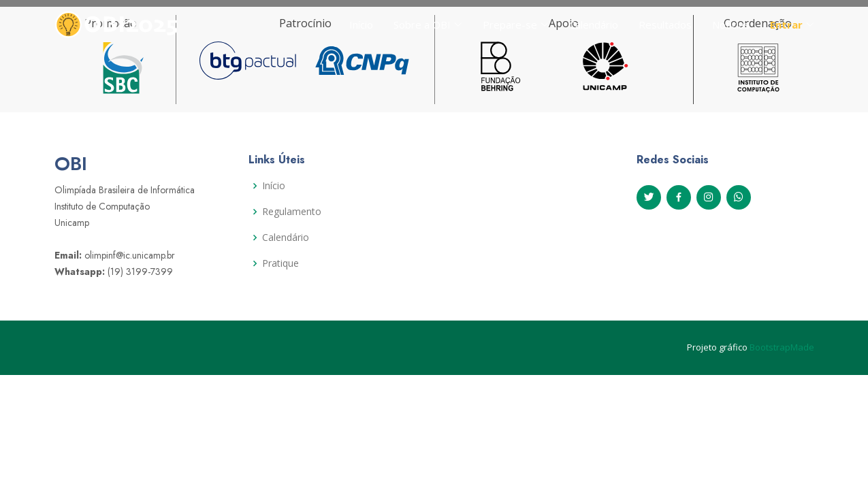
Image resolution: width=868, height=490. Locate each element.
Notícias (731, 24)
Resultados (665, 24)
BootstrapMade (782, 347)
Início (361, 24)
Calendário (594, 24)
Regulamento (292, 212)
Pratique (280, 263)
